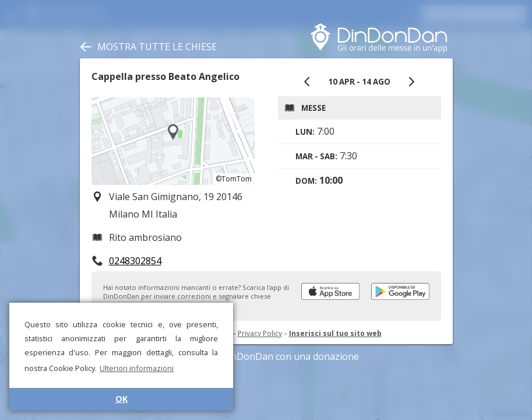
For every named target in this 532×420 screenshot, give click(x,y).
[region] (173, 141)
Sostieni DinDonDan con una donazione (266, 356)
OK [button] (121, 399)
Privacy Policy (260, 333)
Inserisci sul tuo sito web (335, 333)
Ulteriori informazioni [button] (137, 368)
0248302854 (135, 261)
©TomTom (234, 179)
